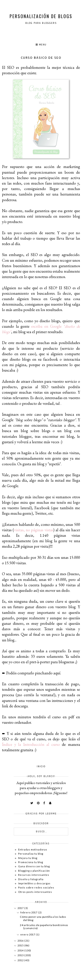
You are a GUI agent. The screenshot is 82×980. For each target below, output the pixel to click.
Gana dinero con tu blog (34, 866)
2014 (21, 950)
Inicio (41, 766)
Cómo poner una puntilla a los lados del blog (43, 918)
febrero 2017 (29, 912)
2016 (21, 941)
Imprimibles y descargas (34, 883)
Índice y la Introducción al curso (31, 744)
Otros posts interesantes (35, 892)
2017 (21, 908)
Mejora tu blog (28, 858)
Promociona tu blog (31, 862)
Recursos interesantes (34, 875)
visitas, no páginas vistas (33, 530)
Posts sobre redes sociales (36, 887)
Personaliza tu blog (31, 854)
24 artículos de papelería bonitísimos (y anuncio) (44, 927)
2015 (21, 945)
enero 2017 (28, 934)
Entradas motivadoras (33, 849)
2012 (21, 960)
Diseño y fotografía (31, 879)
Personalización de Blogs (41, 16)
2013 (21, 955)
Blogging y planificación (34, 871)
